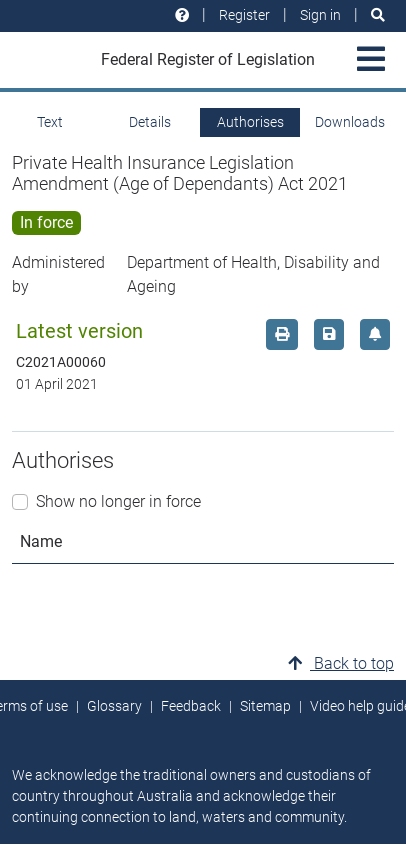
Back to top (341, 663)
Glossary (114, 706)
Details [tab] (150, 122)
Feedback (191, 706)
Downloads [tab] (350, 122)
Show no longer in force (118, 501)
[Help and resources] (182, 15)
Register (244, 15)
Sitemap (265, 706)
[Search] (378, 15)
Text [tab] (50, 122)
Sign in (320, 15)
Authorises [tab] (250, 122)
